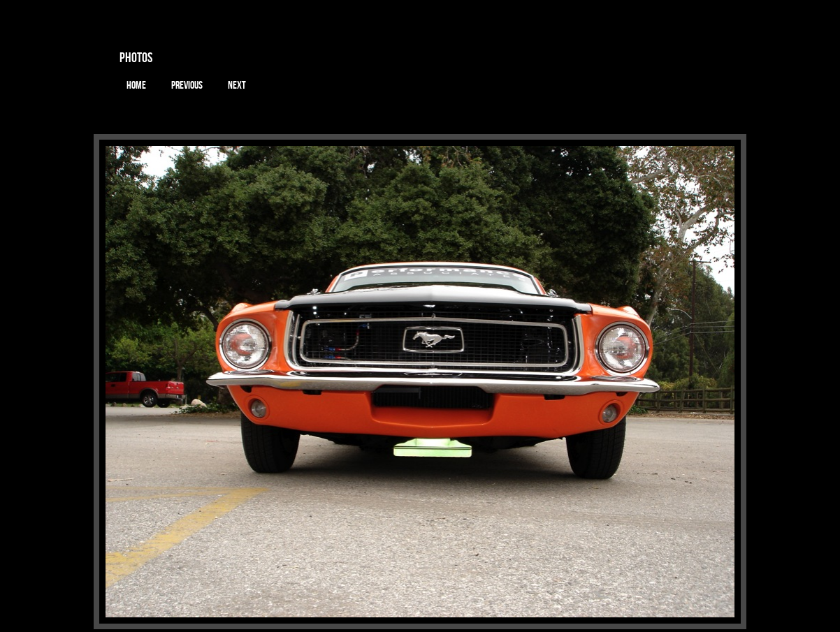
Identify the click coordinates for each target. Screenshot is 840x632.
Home (136, 85)
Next (237, 85)
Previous (187, 85)
